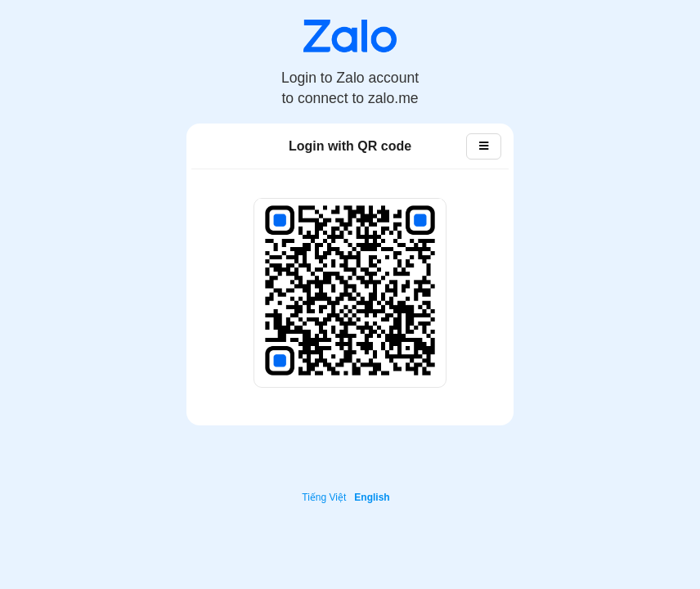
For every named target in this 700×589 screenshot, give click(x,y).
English (372, 497)
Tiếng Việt (324, 497)
